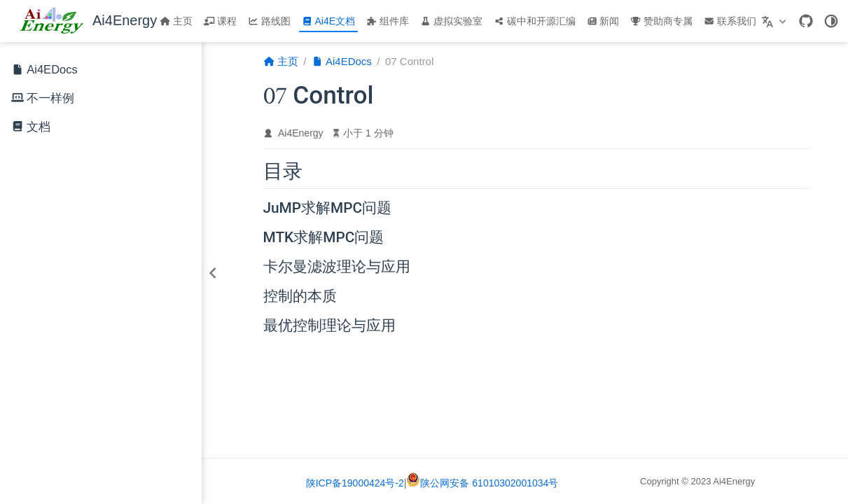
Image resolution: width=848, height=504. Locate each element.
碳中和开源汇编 (535, 21)
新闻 (603, 21)
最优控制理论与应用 (329, 326)
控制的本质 (300, 297)
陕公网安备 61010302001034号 (482, 483)
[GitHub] (806, 21)
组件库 (388, 21)
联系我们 (730, 21)
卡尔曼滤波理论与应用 (337, 267)
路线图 (269, 21)
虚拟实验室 (451, 21)
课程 (220, 21)
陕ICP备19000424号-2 (355, 483)
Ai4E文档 (328, 21)
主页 (176, 21)
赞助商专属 (661, 21)
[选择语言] (776, 21)
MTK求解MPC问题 (324, 238)
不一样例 (50, 98)
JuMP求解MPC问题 (328, 209)
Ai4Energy (301, 133)
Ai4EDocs (44, 70)
